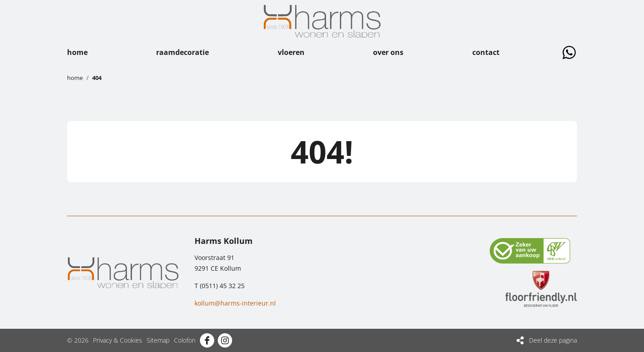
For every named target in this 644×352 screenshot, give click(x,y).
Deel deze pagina (553, 340)
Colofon (185, 340)
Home (75, 78)
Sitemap (158, 340)
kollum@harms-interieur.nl (235, 303)
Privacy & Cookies (118, 340)
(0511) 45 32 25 (222, 286)
